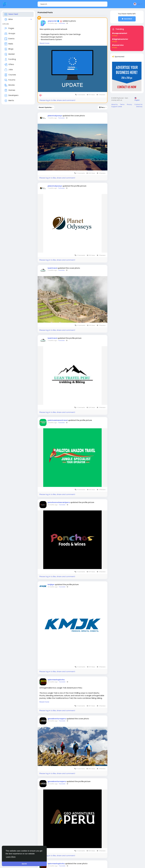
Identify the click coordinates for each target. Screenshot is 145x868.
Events (9, 39)
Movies (10, 85)
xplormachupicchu (56, 680)
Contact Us (138, 104)
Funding (10, 59)
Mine (9, 19)
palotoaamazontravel (58, 420)
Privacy (129, 104)
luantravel (52, 268)
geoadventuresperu (57, 719)
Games (10, 90)
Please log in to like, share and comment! (57, 100)
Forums (10, 80)
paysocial (52, 21)
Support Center (117, 107)
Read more (45, 43)
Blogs (9, 49)
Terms (122, 104)
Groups (10, 34)
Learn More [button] (11, 857)
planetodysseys (55, 116)
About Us (115, 104)
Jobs (9, 70)
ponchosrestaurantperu (59, 502)
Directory (139, 107)
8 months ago (53, 23)
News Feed (11, 14)
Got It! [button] (24, 864)
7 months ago (52, 118)
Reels (9, 44)
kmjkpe (51, 584)
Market (10, 54)
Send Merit (127, 19)
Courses (10, 75)
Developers (11, 95)
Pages (9, 28)
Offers (9, 65)
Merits (9, 101)
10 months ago (53, 505)
